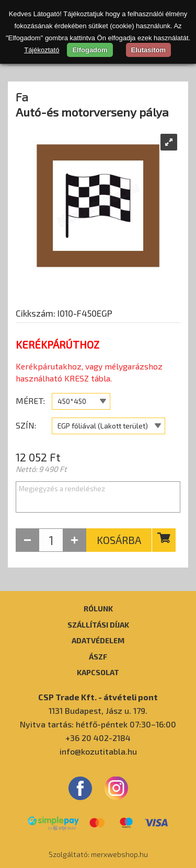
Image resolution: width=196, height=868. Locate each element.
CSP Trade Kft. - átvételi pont (98, 697)
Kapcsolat (98, 672)
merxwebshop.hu (119, 854)
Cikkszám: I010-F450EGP (64, 313)
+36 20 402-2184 (98, 738)
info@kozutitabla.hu (98, 751)
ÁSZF (98, 656)
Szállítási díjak (98, 624)
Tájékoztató (42, 50)
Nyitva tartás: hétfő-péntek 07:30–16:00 (98, 724)
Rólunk (98, 608)
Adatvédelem (98, 640)
